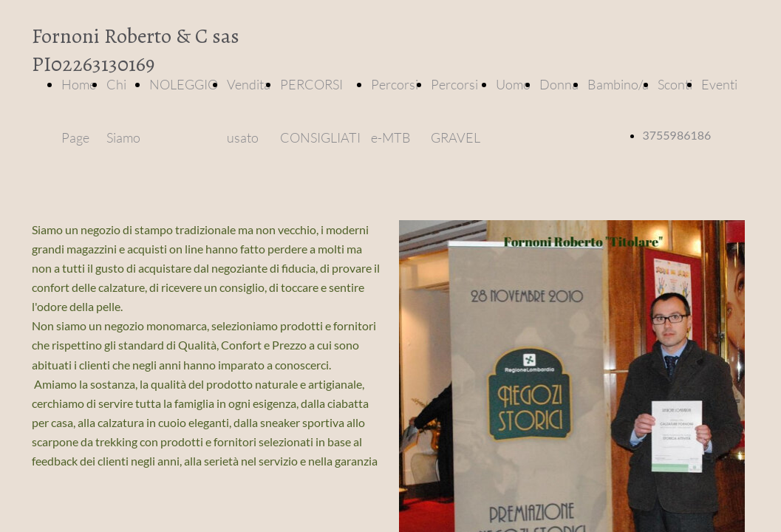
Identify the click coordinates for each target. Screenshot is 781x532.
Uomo (513, 84)
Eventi (719, 84)
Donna (559, 84)
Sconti (675, 84)
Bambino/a (618, 84)
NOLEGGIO (184, 84)
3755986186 (677, 135)
